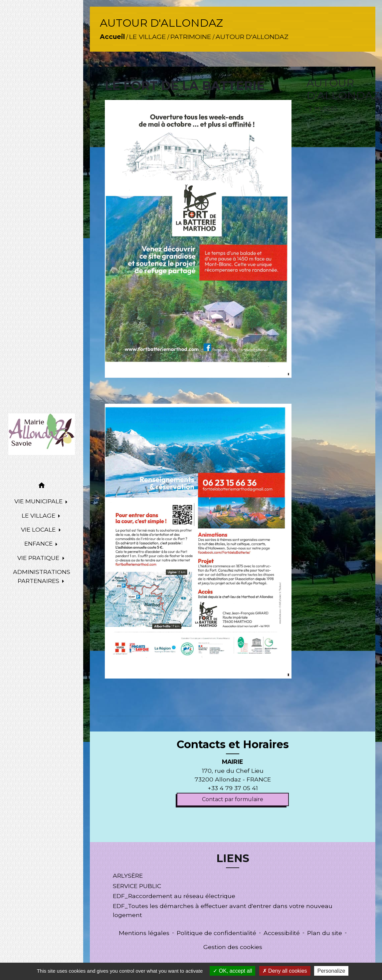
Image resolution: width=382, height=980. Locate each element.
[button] (42, 487)
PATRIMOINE (191, 37)
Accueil (112, 37)
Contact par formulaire (233, 799)
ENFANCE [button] (39, 543)
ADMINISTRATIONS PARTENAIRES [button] (42, 576)
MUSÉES (322, 109)
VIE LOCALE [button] (39, 529)
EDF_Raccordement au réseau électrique (174, 896)
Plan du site (325, 933)
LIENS (233, 858)
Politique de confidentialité (216, 933)
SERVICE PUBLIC (137, 886)
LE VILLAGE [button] (39, 515)
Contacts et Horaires (233, 744)
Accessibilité (282, 933)
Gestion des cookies (233, 947)
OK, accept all (232, 971)
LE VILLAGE (148, 37)
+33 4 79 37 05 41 (233, 788)
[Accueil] (42, 434)
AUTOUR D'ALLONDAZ (252, 37)
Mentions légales (144, 933)
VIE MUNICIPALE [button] (39, 501)
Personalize (331, 971)
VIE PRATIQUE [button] (39, 558)
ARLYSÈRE (128, 876)
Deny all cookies (285, 971)
